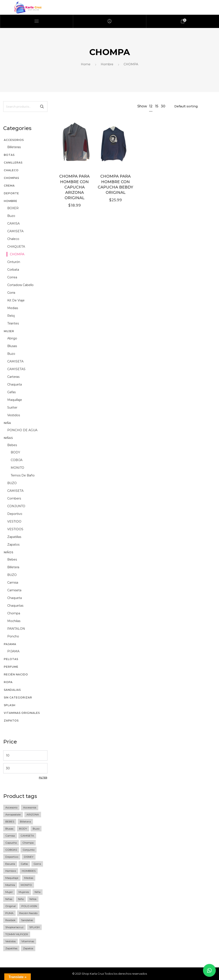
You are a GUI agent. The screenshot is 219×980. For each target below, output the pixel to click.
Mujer (9, 331)
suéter (12, 407)
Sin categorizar (18, 697)
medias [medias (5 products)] (29, 878)
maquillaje (15, 400)
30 (163, 106)
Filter (43, 778)
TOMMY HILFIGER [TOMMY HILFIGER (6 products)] (17, 934)
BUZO (12, 483)
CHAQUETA (16, 247)
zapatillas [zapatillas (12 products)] (11, 948)
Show (142, 106)
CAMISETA (15, 231)
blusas (12, 346)
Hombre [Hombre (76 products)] (11, 871)
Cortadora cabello (20, 285)
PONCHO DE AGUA (22, 430)
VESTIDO (14, 521)
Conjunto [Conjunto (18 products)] (29, 850)
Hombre (107, 64)
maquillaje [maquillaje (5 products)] (12, 878)
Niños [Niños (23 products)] (33, 899)
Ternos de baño (23, 475)
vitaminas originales (22, 713)
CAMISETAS (16, 369)
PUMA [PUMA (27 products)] (9, 913)
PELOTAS (11, 659)
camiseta (14, 590)
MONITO (17, 468)
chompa (14, 613)
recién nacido (16, 674)
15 (157, 106)
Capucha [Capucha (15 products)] (11, 843)
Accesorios (14, 140)
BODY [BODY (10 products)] (23, 829)
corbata (13, 270)
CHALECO (11, 170)
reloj (11, 316)
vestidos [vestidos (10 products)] (10, 941)
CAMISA (13, 223)
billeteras (14, 147)
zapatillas (14, 537)
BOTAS (9, 155)
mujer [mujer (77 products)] (9, 892)
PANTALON (16, 629)
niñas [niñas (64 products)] (9, 899)
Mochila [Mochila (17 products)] (10, 885)
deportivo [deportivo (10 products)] (12, 857)
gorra (11, 293)
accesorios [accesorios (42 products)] (30, 807)
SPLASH (10, 705)
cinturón (14, 262)
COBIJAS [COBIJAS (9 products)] (11, 850)
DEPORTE (11, 193)
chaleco (13, 239)
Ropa (8, 682)
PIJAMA (13, 651)
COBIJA (17, 460)
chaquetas (15, 606)
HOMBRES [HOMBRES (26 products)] (29, 871)
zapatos (13, 545)
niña (7, 423)
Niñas (8, 438)
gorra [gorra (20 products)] (37, 864)
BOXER (13, 208)
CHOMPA (17, 254)
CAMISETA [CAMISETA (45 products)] (27, 836)
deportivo (15, 514)
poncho (13, 636)
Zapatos (11, 721)
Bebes (12, 445)
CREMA (9, 186)
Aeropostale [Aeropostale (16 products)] (13, 814)
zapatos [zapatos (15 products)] (28, 948)
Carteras (13, 377)
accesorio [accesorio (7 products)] (11, 807)
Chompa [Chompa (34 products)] (28, 843)
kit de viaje (16, 300)
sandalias (12, 690)
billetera (13, 567)
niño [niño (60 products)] (21, 899)
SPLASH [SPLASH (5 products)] (34, 927)
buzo (11, 216)
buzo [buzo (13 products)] (36, 829)
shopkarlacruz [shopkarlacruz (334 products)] (14, 927)
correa (12, 277)
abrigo (12, 338)
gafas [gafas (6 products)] (24, 864)
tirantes (13, 323)
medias (13, 308)
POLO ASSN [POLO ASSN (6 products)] (29, 906)
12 (151, 106)
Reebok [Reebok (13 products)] (10, 920)
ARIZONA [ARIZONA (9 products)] (33, 814)
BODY (15, 452)
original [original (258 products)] (10, 906)
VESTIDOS (15, 529)
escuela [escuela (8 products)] (10, 864)
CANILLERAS (13, 163)
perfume (11, 667)
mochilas (14, 621)
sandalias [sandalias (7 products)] (27, 920)
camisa (13, 583)
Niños (9, 552)
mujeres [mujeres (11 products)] (24, 892)
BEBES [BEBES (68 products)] (10, 822)
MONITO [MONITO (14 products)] (26, 885)
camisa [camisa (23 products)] (10, 836)
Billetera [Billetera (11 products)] (25, 822)
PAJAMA (10, 644)
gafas (11, 392)
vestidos (14, 415)
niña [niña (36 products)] (38, 892)
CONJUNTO (16, 506)
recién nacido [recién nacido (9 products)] (28, 913)
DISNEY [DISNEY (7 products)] (29, 857)
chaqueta (15, 384)
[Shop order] (194, 106)
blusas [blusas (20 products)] (9, 829)
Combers (14, 498)
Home (86, 64)
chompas (11, 178)
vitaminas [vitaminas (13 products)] (28, 941)
